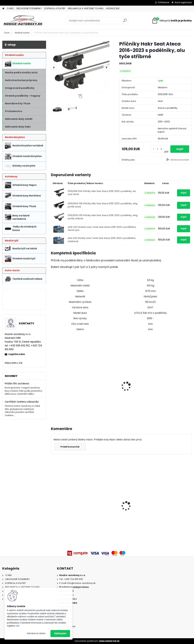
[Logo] (23, 21)
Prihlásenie (164, 2)
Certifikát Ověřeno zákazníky (22, 402)
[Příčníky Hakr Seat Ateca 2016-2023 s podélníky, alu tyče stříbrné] (80, 67)
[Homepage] (3, 9)
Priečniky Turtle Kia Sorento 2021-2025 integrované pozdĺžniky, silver (138, 497)
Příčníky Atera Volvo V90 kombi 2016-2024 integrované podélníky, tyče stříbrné (68, 505)
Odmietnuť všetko (36, 633)
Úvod (7, 33)
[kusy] (157, 149)
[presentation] (54, 67)
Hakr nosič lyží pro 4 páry (65, 369)
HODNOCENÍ (113, 8)
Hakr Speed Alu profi (137, 376)
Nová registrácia (183, 2)
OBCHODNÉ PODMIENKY (29, 8)
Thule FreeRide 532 (171, 371)
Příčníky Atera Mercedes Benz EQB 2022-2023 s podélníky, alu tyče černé (175, 498)
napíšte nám (17, 354)
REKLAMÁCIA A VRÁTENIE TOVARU (86, 8)
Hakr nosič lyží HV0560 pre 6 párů (102, 379)
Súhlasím (60, 633)
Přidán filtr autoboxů (17, 383)
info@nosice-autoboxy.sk (81, 583)
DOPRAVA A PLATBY (55, 8)
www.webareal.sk (109, 641)
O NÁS (10, 8)
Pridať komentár (70, 447)
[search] (125, 22)
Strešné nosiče (22, 33)
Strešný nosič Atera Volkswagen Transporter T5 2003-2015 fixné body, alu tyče (103, 503)
